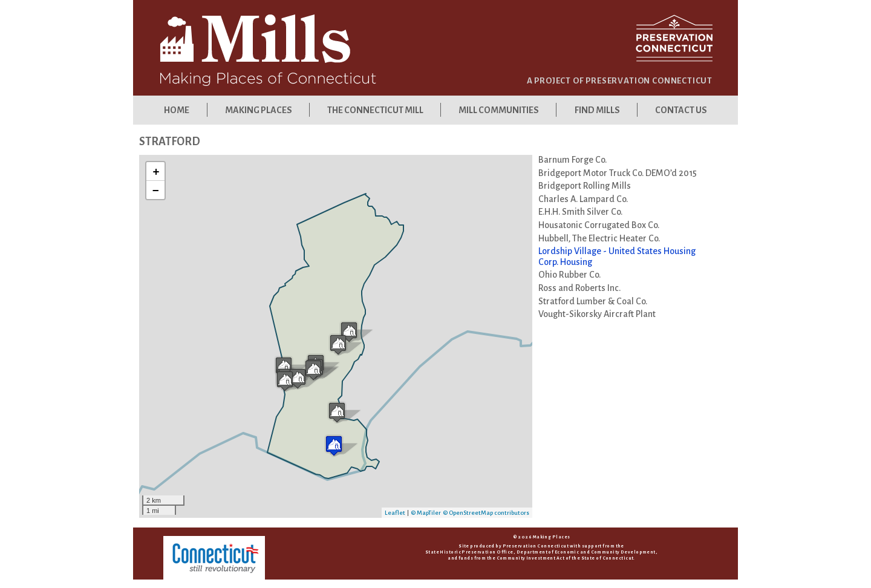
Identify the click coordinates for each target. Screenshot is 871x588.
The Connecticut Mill (375, 110)
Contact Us (681, 110)
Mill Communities (499, 110)
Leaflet (395, 513)
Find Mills (597, 110)
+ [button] (156, 171)
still (214, 558)
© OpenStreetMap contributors (486, 513)
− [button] (156, 190)
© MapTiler (426, 513)
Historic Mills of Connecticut (299, 50)
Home (177, 110)
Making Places (258, 110)
